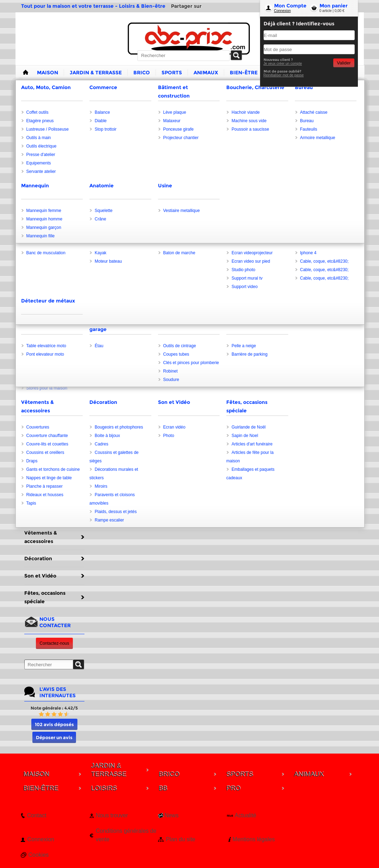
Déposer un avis (54, 737)
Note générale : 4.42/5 (54, 708)
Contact (37, 815)
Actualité (245, 815)
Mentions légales (254, 839)
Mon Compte (290, 6)
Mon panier (334, 6)
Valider (344, 63)
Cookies (39, 855)
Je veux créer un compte (283, 64)
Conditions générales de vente (126, 835)
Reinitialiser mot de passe (284, 75)
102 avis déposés (54, 724)
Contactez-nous (54, 643)
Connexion (283, 11)
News (171, 815)
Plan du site (181, 839)
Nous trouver (112, 815)
